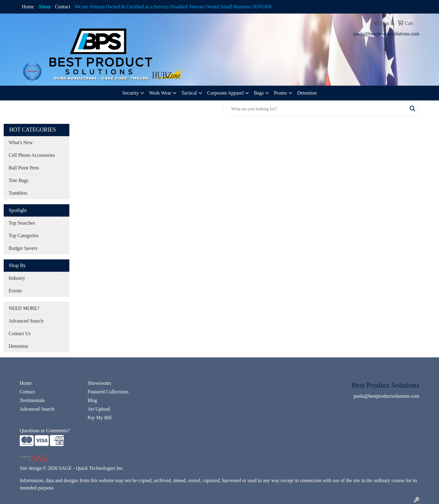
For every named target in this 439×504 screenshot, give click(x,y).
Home (28, 7)
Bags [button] (259, 93)
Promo (280, 93)
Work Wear (160, 93)
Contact (63, 7)
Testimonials (32, 400)
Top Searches (22, 223)
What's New (21, 142)
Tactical (189, 93)
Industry (17, 278)
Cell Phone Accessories (32, 155)
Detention (307, 93)
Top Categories (24, 236)
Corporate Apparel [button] (226, 93)
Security (131, 93)
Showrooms (99, 383)
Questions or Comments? (45, 431)
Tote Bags (18, 180)
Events (15, 291)
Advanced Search (26, 321)
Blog (92, 400)
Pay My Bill (100, 418)
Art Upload (99, 409)
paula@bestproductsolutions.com (386, 34)
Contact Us (20, 333)
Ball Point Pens (24, 168)
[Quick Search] (315, 109)
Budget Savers (23, 248)
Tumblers (18, 193)
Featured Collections (108, 392)
